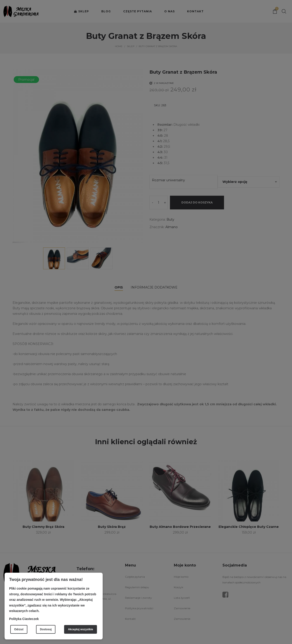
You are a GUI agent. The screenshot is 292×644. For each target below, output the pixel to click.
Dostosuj (46, 629)
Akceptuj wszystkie (81, 629)
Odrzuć (19, 629)
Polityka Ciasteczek (24, 619)
